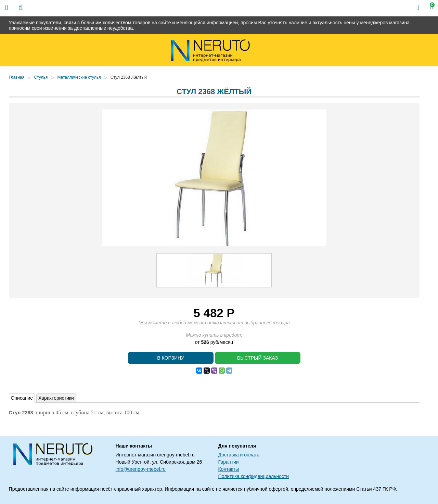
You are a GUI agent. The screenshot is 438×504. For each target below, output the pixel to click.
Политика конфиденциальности (254, 476)
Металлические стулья (79, 77)
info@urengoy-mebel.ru (141, 469)
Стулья (41, 77)
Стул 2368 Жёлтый (129, 77)
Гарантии (229, 462)
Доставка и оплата (239, 455)
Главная (17, 77)
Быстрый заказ (257, 358)
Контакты (229, 469)
